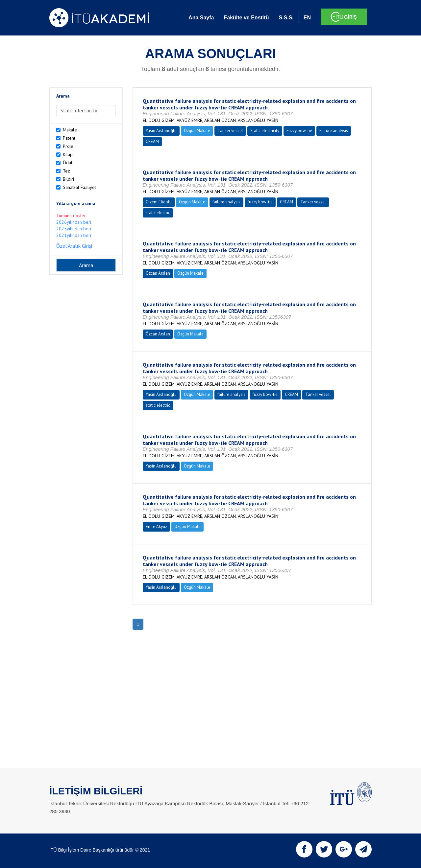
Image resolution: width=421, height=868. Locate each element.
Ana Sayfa (201, 18)
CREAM (152, 141)
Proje (68, 146)
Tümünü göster (71, 216)
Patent (69, 138)
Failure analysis (334, 131)
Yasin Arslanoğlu (161, 131)
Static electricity (265, 131)
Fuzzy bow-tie (299, 131)
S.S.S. (286, 18)
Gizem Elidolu (159, 202)
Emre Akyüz (156, 526)
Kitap (68, 154)
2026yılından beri (74, 222)
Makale (70, 130)
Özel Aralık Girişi (74, 246)
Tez (66, 171)
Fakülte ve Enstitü (246, 18)
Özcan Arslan (158, 273)
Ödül (68, 163)
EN (307, 18)
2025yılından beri (74, 229)
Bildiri (68, 179)
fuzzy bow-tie (260, 202)
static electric (158, 213)
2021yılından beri (74, 235)
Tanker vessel (230, 131)
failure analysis (226, 202)
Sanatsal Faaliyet (79, 187)
